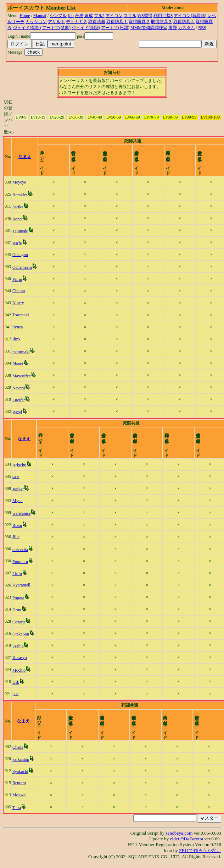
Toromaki (21, 315)
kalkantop (21, 759)
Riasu (18, 525)
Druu (18, 610)
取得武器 (97, 22)
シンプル (58, 16)
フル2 (99, 16)
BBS (202, 28)
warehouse (22, 513)
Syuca (18, 327)
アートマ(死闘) (115, 28)
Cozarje (20, 622)
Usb (16, 682)
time (211, 157)
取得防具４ (184, 22)
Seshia (19, 646)
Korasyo (20, 657)
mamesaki (21, 352)
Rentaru (20, 783)
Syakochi (21, 771)
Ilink (17, 339)
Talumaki (21, 231)
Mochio (20, 670)
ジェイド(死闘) (86, 28)
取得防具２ (139, 22)
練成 (89, 16)
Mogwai (20, 795)
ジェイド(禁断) (27, 28)
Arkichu (20, 465)
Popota (19, 598)
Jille (17, 537)
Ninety (19, 303)
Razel (18, 412)
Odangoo (21, 255)
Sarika (18, 207)
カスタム (186, 28)
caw (16, 476)
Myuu (18, 501)
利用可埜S (163, 16)
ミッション (36, 22)
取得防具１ (117, 22)
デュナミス (77, 22)
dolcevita (21, 550)
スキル (130, 16)
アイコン (114, 16)
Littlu (18, 574)
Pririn (18, 279)
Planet (18, 364)
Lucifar (19, 400)
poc (16, 694)
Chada (19, 747)
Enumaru (21, 562)
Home (25, 16)
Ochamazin (23, 267)
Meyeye (20, 182)
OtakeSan (21, 634)
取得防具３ (162, 22)
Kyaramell (22, 585)
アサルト (56, 22)
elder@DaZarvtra (187, 839)
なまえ (27, 157)
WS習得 (145, 16)
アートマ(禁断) (56, 28)
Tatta (17, 808)
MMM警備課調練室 (149, 28)
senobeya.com (179, 833)
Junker (19, 489)
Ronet (18, 219)
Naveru (19, 388)
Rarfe (18, 243)
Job (71, 16)
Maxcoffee (22, 376)
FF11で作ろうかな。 (200, 850)
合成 (79, 16)
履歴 (173, 28)
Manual (40, 16)
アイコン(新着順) (190, 16)
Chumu (19, 291)
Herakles (20, 195)
